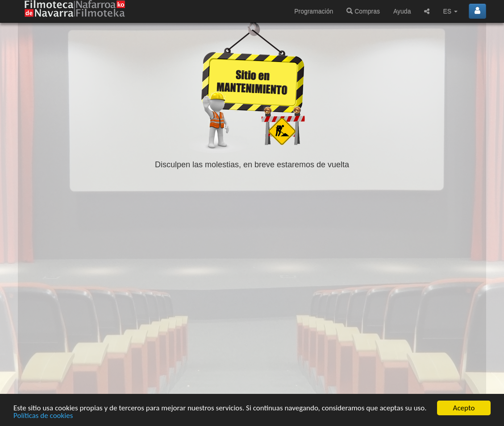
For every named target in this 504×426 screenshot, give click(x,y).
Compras (363, 11)
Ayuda (402, 11)
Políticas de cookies (43, 416)
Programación (314, 11)
